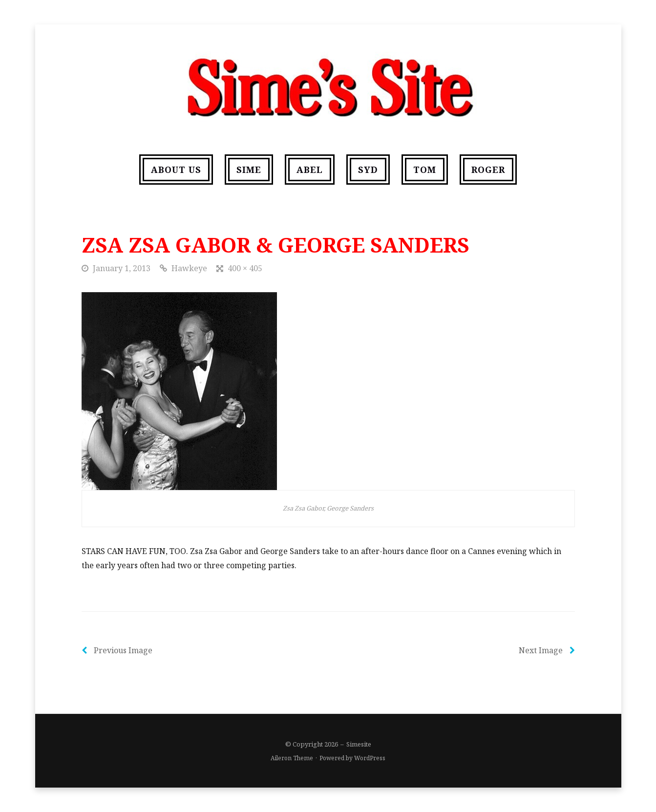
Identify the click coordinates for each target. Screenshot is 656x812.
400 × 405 (245, 268)
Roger (488, 170)
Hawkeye (189, 268)
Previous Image (117, 650)
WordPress (370, 758)
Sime (249, 170)
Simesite (359, 744)
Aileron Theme (292, 758)
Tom (425, 170)
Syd (368, 170)
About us (176, 170)
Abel (310, 170)
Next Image (547, 650)
